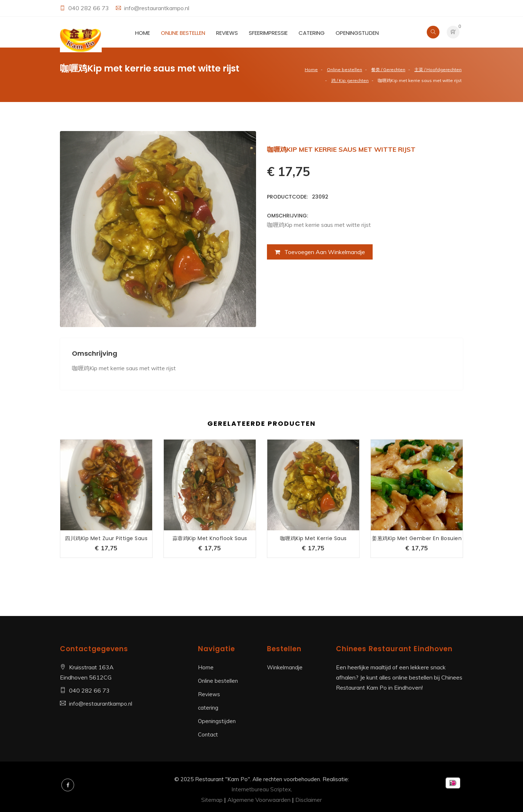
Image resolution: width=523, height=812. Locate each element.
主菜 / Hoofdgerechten (438, 70)
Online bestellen (183, 33)
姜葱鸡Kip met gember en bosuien (417, 538)
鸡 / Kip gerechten (350, 80)
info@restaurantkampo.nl (157, 8)
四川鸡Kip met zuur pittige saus (106, 538)
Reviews (227, 33)
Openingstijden (357, 33)
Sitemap (212, 800)
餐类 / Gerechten (388, 70)
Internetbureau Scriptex (261, 789)
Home (143, 33)
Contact (208, 735)
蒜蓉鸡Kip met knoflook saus (210, 538)
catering (312, 33)
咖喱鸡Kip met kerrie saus (313, 538)
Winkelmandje (285, 667)
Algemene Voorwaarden (259, 800)
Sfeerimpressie (268, 33)
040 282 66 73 (89, 8)
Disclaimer (309, 800)
